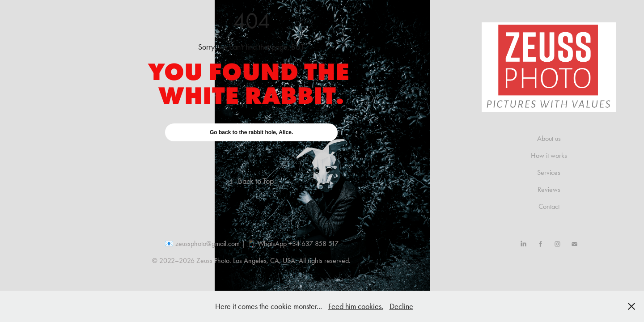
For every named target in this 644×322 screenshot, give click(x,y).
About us (549, 138)
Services (549, 172)
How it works (549, 155)
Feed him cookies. (356, 306)
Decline (401, 306)
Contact (549, 206)
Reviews (549, 189)
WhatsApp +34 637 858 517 (298, 244)
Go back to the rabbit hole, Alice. (251, 132)
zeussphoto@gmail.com (208, 244)
